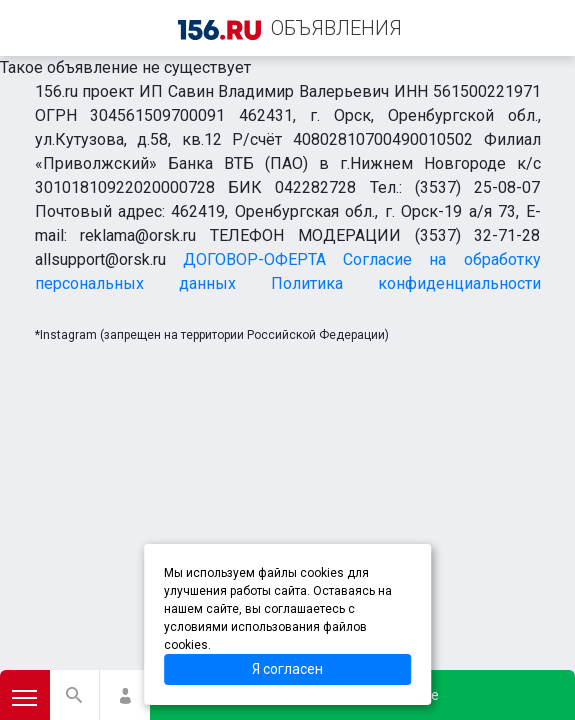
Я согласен (287, 669)
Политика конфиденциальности (406, 283)
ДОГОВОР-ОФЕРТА (254, 259)
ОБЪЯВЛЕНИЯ (336, 28)
